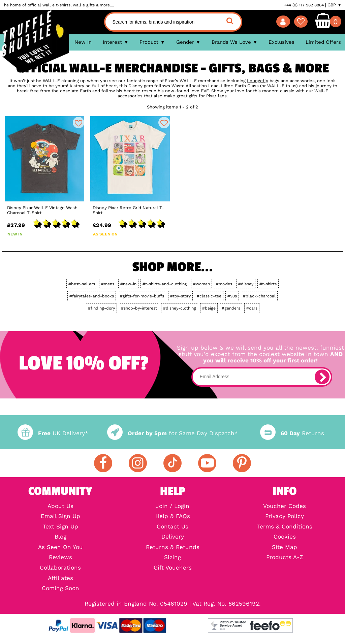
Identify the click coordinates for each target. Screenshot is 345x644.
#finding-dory (101, 308)
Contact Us (172, 527)
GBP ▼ (335, 5)
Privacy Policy (285, 517)
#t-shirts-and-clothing (165, 284)
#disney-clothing (180, 308)
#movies (224, 284)
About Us (60, 506)
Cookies (285, 537)
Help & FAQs (173, 517)
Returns (292, 433)
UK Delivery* (53, 433)
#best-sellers (82, 284)
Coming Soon (60, 589)
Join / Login (172, 506)
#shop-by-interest (139, 308)
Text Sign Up (60, 527)
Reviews (60, 558)
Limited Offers (323, 42)
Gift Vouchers (173, 568)
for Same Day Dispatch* (172, 433)
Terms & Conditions (285, 527)
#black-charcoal (259, 296)
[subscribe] (322, 377)
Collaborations (60, 568)
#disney (246, 284)
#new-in (128, 284)
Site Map (285, 548)
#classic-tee (209, 296)
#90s (232, 296)
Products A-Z (285, 558)
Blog (60, 537)
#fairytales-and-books (92, 296)
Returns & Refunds (173, 548)
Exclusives (281, 42)
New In (83, 42)
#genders (231, 308)
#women (201, 284)
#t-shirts (268, 284)
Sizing (172, 558)
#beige (209, 308)
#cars (252, 308)
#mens (108, 284)
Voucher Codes (285, 506)
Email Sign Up (60, 517)
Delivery (173, 537)
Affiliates (60, 578)
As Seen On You (60, 548)
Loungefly (258, 81)
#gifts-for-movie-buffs (142, 296)
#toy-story (180, 296)
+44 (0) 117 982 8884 (304, 5)
